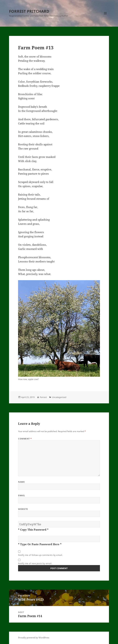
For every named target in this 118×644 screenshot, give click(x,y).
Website (23, 509)
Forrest (43, 397)
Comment (25, 439)
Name (21, 482)
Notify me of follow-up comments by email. (40, 555)
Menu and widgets (105, 17)
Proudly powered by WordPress (34, 638)
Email (22, 495)
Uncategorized (59, 397)
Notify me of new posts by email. (35, 563)
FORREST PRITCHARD (29, 11)
